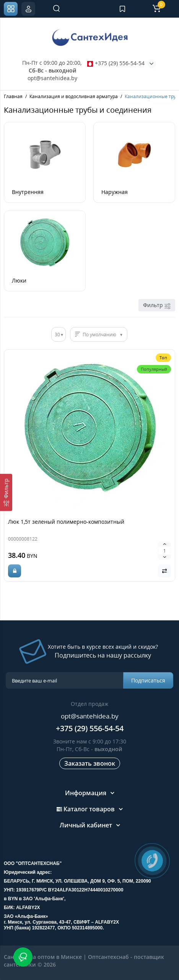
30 (57, 335)
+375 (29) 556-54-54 (116, 63)
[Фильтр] (6, 492)
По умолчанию (99, 335)
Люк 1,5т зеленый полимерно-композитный (66, 522)
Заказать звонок (90, 763)
